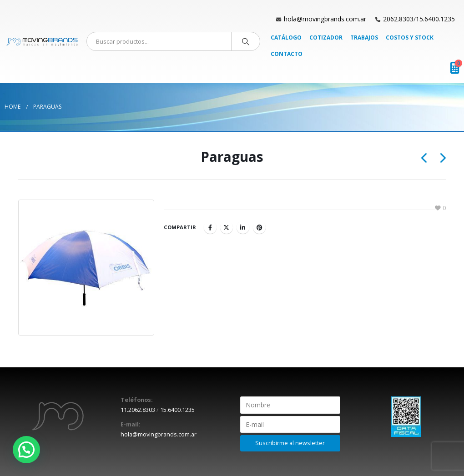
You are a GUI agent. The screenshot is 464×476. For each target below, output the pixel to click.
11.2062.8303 (138, 410)
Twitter (227, 227)
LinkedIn (243, 227)
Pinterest (259, 227)
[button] (26, 450)
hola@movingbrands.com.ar (325, 19)
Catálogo (286, 38)
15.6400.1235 (435, 19)
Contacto (287, 54)
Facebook (210, 227)
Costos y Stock (410, 38)
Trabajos (364, 38)
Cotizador (326, 38)
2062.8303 (398, 19)
